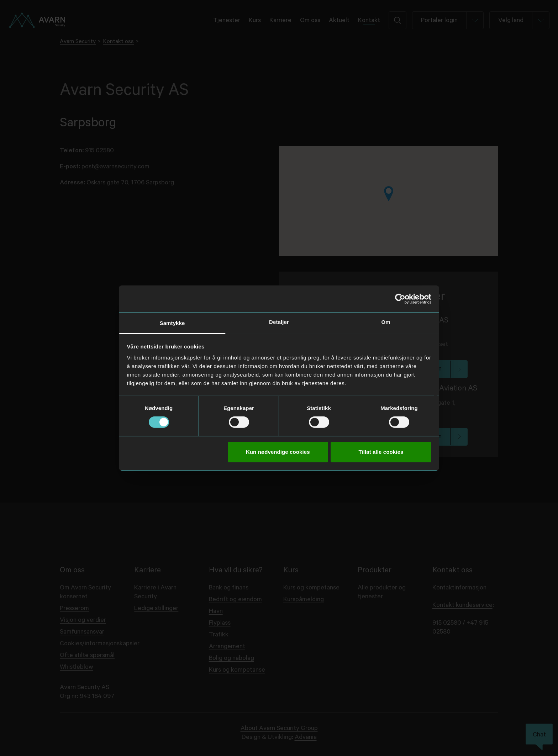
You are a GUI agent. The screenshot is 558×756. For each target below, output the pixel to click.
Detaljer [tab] (279, 322)
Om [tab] (386, 322)
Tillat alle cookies (381, 452)
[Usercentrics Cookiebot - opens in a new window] (400, 299)
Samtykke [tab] (172, 323)
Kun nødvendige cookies (278, 452)
